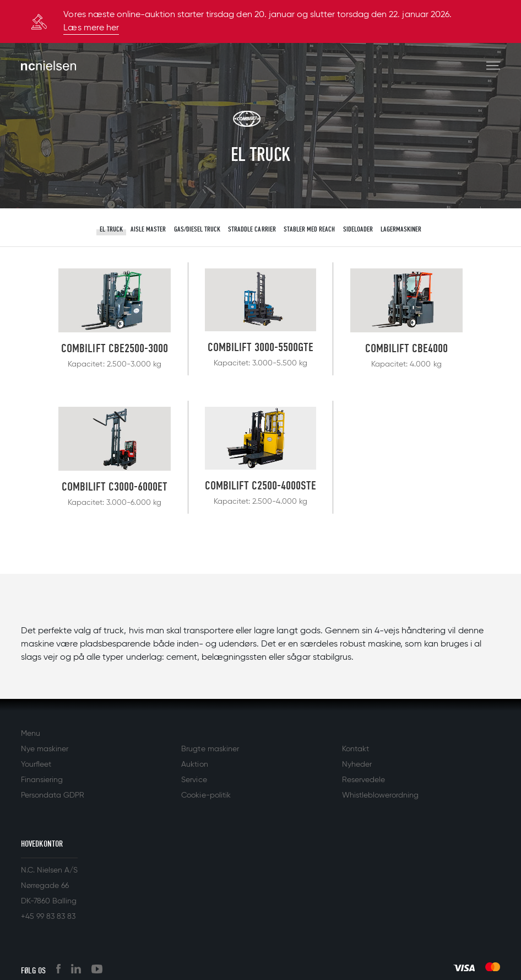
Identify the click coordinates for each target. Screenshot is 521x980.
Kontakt (356, 749)
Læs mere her (91, 28)
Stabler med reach (309, 229)
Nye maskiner (45, 749)
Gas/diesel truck (197, 229)
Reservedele (363, 780)
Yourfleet (36, 764)
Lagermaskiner (401, 229)
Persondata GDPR (53, 795)
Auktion (194, 764)
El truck (111, 229)
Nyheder (357, 764)
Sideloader (358, 229)
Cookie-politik (206, 795)
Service (194, 780)
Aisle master (148, 229)
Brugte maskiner (210, 749)
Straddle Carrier (252, 229)
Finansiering (42, 780)
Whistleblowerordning (380, 795)
